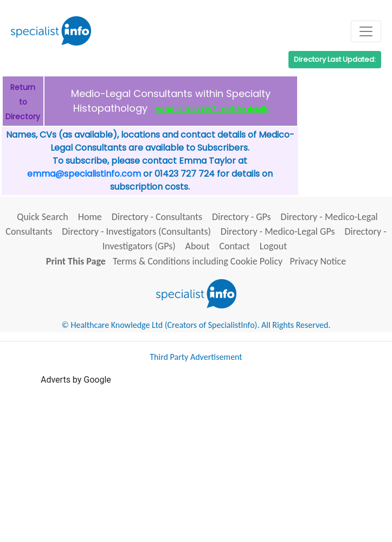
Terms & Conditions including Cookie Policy (198, 261)
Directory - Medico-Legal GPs (278, 231)
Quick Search (43, 217)
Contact (234, 246)
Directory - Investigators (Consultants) (136, 231)
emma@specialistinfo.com (84, 174)
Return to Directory (23, 102)
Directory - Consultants (157, 217)
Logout (273, 246)
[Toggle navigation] (366, 31)
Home (90, 217)
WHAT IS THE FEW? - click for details (212, 109)
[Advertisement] (216, 462)
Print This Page (76, 261)
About (198, 246)
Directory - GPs (242, 217)
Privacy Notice (318, 261)
